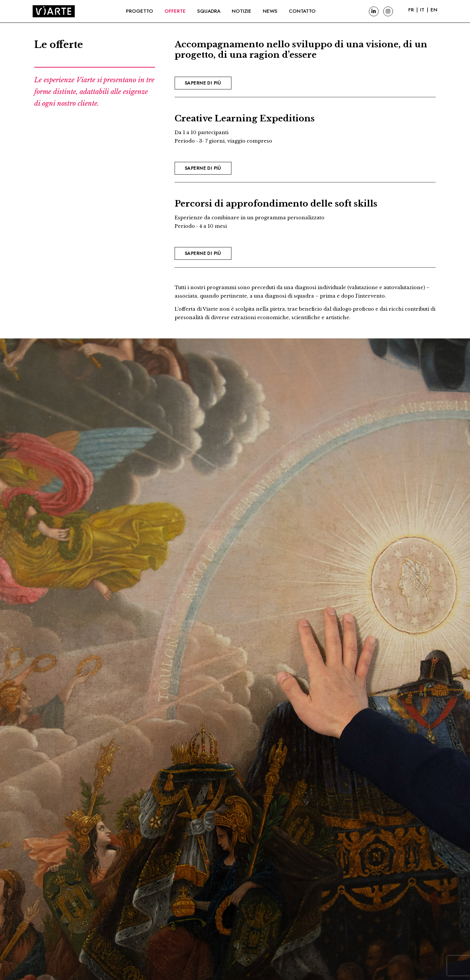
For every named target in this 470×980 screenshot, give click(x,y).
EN (434, 10)
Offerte (175, 11)
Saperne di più (203, 83)
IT (422, 10)
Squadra (209, 11)
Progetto (140, 11)
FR (411, 10)
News (270, 11)
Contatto (302, 11)
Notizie (242, 11)
